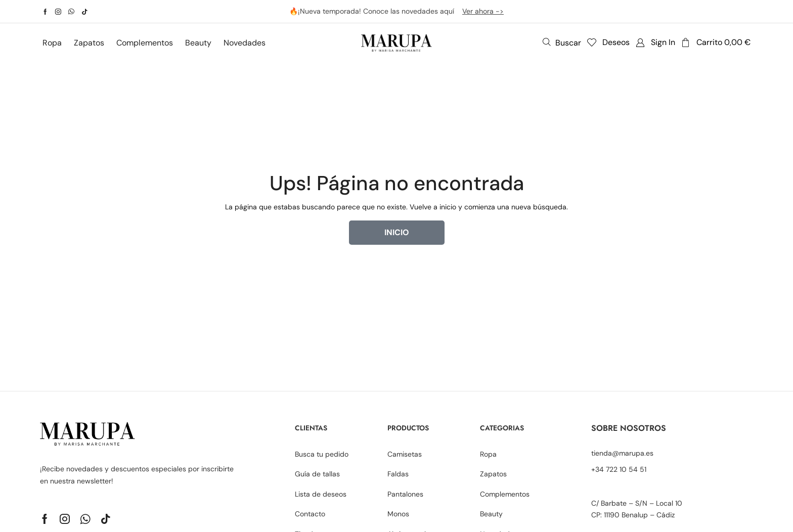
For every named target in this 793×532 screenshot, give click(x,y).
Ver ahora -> (483, 11)
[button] (562, 42)
